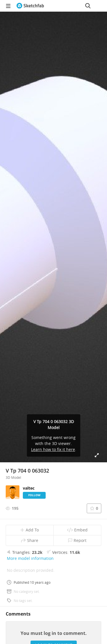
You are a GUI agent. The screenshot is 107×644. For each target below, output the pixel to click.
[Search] (88, 6)
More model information (30, 558)
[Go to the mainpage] (30, 6)
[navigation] (8, 6)
